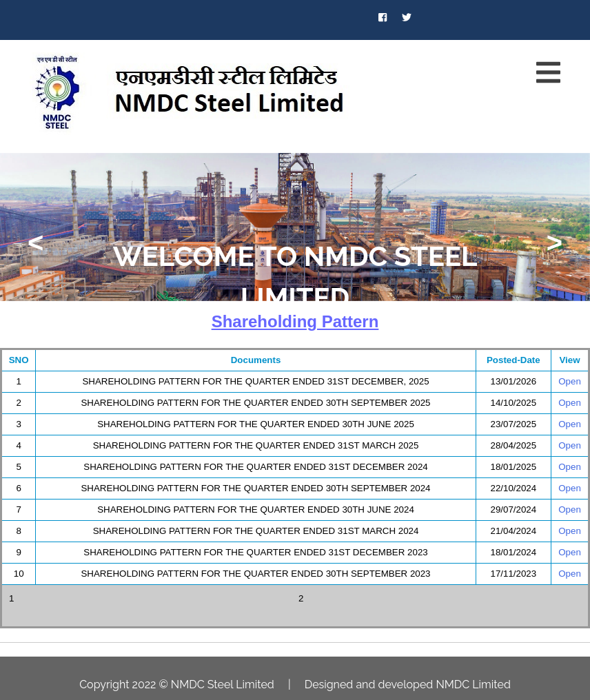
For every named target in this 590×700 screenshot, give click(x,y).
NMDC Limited (473, 684)
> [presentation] (555, 243)
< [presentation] (35, 243)
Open (570, 381)
